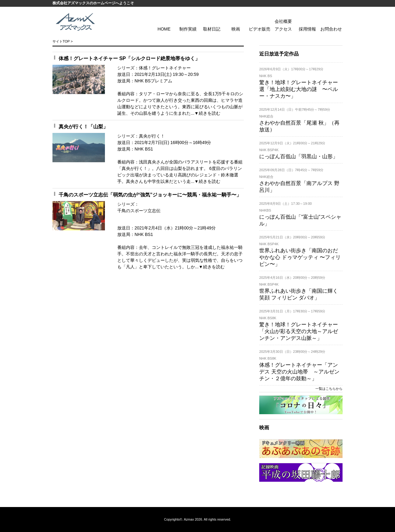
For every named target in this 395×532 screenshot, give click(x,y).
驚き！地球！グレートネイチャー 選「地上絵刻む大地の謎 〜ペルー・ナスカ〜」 (299, 89)
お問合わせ (331, 29)
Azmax (189, 519)
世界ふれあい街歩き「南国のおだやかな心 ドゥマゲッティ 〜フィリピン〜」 (300, 257)
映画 (236, 29)
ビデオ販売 (260, 29)
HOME (164, 29)
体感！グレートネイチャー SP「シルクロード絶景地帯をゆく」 (129, 58)
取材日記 (212, 29)
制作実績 (188, 29)
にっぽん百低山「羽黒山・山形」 (299, 157)
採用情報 (307, 29)
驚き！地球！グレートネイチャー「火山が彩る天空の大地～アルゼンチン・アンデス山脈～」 (299, 331)
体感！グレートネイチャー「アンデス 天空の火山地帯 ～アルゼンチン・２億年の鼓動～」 (299, 372)
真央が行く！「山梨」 (83, 127)
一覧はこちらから (329, 389)
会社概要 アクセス (283, 25)
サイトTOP (61, 41)
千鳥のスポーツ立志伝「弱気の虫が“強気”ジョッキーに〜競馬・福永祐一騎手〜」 (150, 195)
